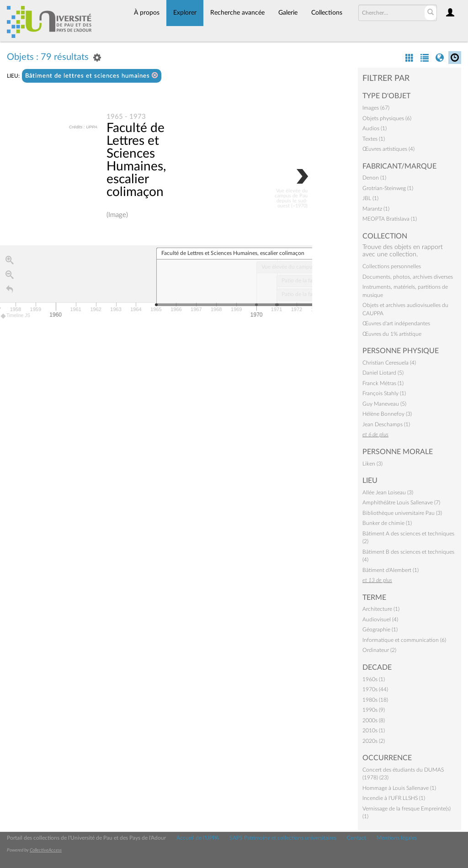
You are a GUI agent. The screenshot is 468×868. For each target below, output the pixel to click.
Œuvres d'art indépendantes (396, 323)
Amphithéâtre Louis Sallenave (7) (401, 503)
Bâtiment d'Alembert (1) (391, 570)
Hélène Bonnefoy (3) (387, 414)
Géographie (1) (380, 630)
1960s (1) (374, 679)
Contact (356, 838)
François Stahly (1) (384, 393)
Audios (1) (375, 128)
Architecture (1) (381, 609)
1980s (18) (375, 700)
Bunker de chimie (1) (387, 523)
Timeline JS (16, 316)
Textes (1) (374, 139)
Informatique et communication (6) (404, 640)
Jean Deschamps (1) (386, 424)
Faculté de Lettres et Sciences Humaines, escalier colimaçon (136, 160)
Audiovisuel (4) (380, 619)
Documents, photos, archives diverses (408, 277)
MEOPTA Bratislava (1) (390, 219)
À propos (147, 13)
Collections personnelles (392, 266)
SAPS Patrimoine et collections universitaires (283, 838)
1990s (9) (374, 710)
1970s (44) (375, 689)
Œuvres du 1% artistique (392, 334)
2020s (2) (374, 741)
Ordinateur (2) (379, 650)
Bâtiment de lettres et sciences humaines (92, 76)
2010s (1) (374, 730)
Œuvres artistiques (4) (388, 149)
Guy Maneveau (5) (384, 404)
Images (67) (376, 108)
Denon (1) (374, 178)
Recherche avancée (237, 13)
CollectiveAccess (46, 850)
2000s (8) (374, 720)
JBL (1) (370, 198)
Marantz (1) (376, 209)
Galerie (288, 13)
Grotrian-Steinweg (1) (388, 188)
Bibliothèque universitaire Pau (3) (402, 513)
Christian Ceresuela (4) (389, 363)
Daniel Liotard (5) (383, 373)
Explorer (185, 13)
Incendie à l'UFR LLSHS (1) (394, 798)
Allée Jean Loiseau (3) (388, 492)
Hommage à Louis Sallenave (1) (399, 788)
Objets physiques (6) (387, 118)
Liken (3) (372, 464)
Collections (327, 13)
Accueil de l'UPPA (198, 838)
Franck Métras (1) (383, 383)
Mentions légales (397, 838)
